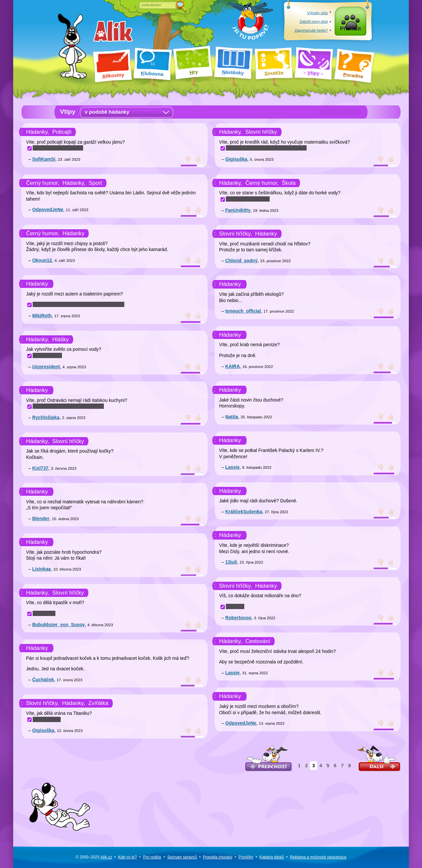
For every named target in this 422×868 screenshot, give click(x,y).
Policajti (62, 132)
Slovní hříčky (68, 441)
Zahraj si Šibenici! (340, 112)
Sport (95, 183)
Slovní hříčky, (43, 703)
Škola (289, 183)
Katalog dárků (272, 857)
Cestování (258, 641)
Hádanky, (38, 132)
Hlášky (61, 339)
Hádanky (74, 233)
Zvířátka (98, 703)
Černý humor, (43, 183)
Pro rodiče (152, 857)
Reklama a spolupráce (318, 857)
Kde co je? (127, 857)
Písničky (246, 857)
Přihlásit (351, 30)
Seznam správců (182, 857)
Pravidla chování (218, 857)
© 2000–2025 (94, 857)
